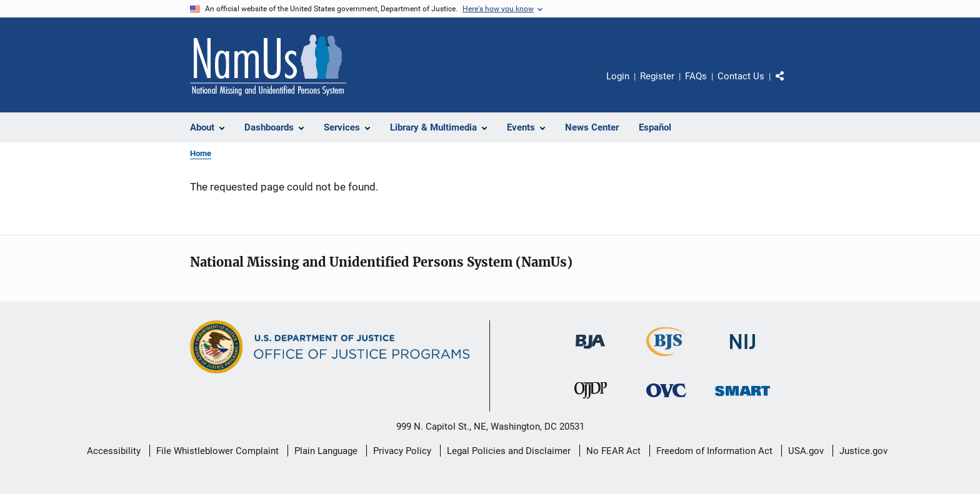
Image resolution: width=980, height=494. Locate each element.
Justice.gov (863, 451)
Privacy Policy (402, 451)
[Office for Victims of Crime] (666, 399)
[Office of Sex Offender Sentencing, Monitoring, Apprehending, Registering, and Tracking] (742, 398)
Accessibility (114, 451)
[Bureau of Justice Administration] (590, 351)
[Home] (268, 65)
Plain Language (326, 451)
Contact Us (741, 76)
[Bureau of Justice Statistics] (667, 358)
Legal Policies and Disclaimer (509, 451)
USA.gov (806, 451)
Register (657, 76)
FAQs (696, 76)
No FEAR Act (613, 451)
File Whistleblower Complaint (217, 451)
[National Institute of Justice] (742, 351)
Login (618, 76)
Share (790, 85)
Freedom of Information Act (714, 451)
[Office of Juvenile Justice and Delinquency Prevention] (591, 401)
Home (201, 153)
